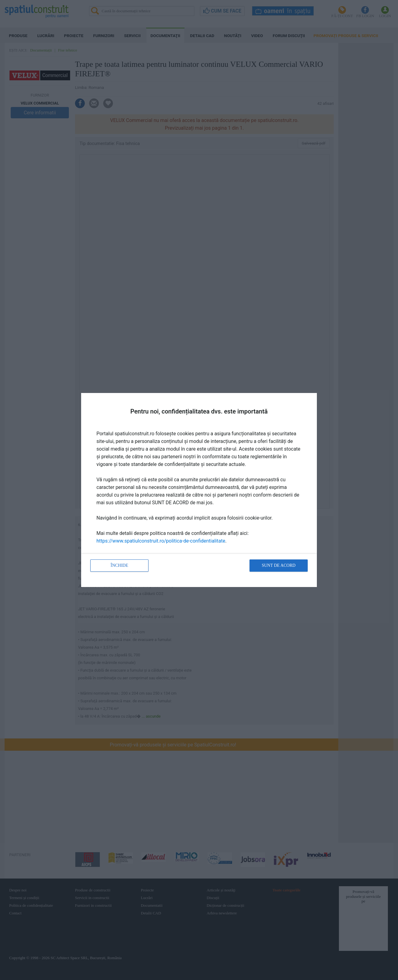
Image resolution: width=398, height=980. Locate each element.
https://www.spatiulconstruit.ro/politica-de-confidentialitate (161, 541)
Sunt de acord (279, 565)
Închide (119, 565)
